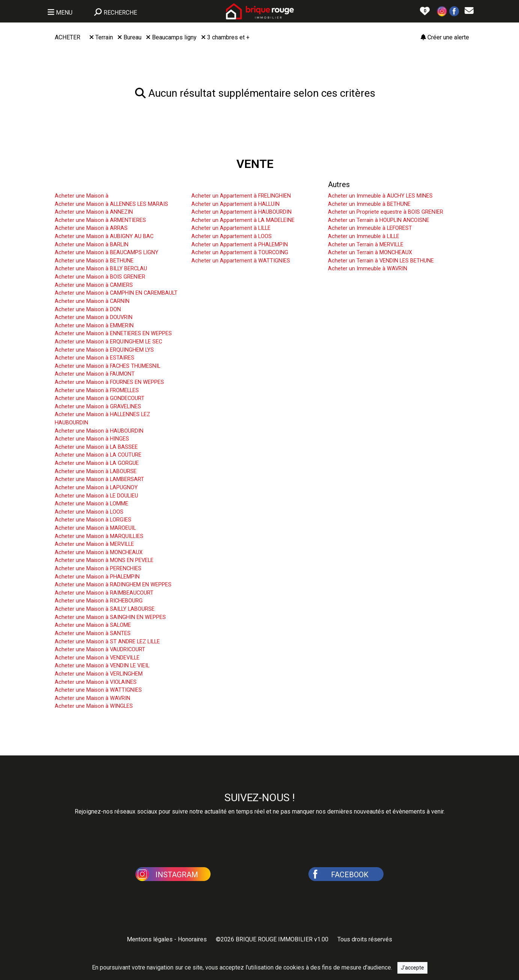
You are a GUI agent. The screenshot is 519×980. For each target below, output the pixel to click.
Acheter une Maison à (82, 196)
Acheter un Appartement (232, 184)
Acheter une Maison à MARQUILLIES (99, 536)
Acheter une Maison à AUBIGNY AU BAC (104, 236)
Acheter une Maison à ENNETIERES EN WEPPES (113, 333)
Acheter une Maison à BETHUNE (94, 261)
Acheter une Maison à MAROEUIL (95, 528)
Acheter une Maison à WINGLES (94, 706)
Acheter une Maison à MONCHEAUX (99, 552)
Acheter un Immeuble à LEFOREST (370, 228)
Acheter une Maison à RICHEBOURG (99, 601)
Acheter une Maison (88, 184)
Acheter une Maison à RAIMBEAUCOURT (104, 593)
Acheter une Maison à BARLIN (92, 245)
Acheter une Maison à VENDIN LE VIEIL (102, 666)
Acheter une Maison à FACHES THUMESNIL (108, 366)
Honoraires (192, 939)
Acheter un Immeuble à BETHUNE (369, 204)
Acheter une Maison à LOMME (92, 504)
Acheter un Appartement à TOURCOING (240, 252)
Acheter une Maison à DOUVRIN (94, 317)
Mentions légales (150, 939)
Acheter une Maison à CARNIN (92, 301)
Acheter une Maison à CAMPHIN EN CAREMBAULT (116, 293)
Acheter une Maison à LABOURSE (96, 471)
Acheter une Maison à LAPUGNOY (96, 488)
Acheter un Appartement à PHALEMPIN (240, 245)
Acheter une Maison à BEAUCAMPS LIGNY (107, 252)
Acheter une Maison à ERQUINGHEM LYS (104, 350)
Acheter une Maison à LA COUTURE (98, 455)
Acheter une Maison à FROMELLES (97, 390)
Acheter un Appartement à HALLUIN (235, 204)
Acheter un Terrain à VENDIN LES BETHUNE (381, 261)
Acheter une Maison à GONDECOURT (100, 398)
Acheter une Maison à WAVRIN (93, 698)
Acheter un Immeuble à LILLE (364, 236)
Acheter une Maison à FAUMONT (95, 374)
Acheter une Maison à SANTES (93, 633)
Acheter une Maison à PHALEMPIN (97, 577)
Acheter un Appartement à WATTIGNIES (241, 261)
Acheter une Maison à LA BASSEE (96, 447)
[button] (442, 11)
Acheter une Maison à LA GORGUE (97, 463)
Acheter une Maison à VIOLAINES (96, 682)
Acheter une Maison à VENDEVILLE (97, 658)
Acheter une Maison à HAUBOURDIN (99, 431)
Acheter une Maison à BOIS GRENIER (100, 277)
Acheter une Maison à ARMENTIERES (100, 220)
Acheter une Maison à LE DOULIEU (96, 496)
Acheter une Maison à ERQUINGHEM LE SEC (108, 342)
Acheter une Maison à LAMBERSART (99, 479)
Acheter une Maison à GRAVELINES (98, 407)
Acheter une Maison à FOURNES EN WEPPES (109, 382)
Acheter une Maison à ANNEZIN (94, 212)
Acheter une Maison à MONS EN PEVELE (104, 560)
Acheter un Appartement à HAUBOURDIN (241, 212)
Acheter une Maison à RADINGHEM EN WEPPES (113, 585)
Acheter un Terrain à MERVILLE (366, 245)
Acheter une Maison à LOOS (89, 512)
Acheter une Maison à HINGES (92, 439)
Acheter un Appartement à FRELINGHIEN (241, 196)
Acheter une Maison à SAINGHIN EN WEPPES (110, 617)
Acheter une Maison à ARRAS (91, 228)
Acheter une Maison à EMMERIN (94, 326)
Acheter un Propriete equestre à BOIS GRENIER (386, 212)
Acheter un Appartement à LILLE (231, 228)
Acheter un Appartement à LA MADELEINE (243, 220)
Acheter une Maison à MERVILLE (94, 544)
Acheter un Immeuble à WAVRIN (368, 269)
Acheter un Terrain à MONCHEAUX (370, 252)
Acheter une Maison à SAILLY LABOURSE (105, 609)
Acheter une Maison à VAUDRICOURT (100, 650)
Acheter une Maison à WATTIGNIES (98, 690)
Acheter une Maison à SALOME (93, 625)
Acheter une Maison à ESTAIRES (95, 358)
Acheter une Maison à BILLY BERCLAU (101, 269)
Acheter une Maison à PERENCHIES (98, 569)
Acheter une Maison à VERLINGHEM (99, 674)
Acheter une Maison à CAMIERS (94, 285)
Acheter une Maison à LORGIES (93, 520)
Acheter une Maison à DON (88, 309)
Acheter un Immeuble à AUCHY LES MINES (380, 196)
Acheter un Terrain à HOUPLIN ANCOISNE (379, 220)
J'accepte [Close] (412, 972)
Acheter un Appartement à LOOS (232, 236)
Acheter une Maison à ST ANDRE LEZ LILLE (107, 642)
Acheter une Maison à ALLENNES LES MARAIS (111, 204)
